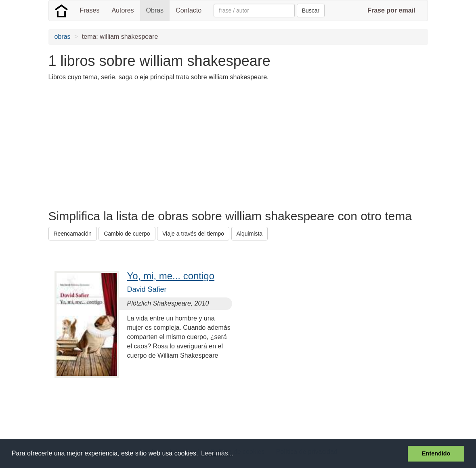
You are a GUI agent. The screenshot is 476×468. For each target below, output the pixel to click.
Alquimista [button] (250, 234)
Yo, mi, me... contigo (171, 276)
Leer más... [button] (217, 453)
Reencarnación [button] (73, 234)
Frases (90, 10)
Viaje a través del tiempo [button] (193, 234)
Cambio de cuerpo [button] (127, 234)
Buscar (311, 11)
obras (63, 37)
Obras (155, 10)
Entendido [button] (436, 453)
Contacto (189, 10)
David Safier (147, 289)
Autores (123, 10)
